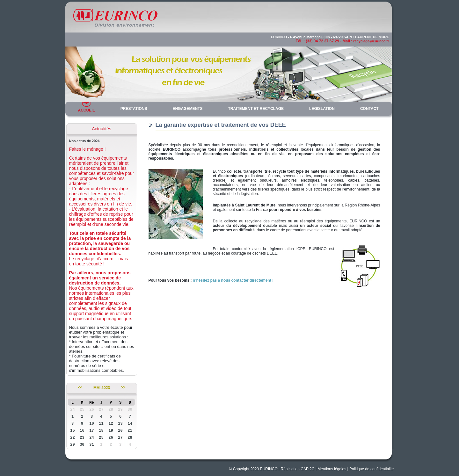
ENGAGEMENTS (187, 109)
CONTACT (369, 109)
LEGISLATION (322, 109)
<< (80, 388)
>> (123, 388)
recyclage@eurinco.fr (371, 41)
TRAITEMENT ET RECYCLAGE (256, 109)
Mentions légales (332, 469)
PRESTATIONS (134, 109)
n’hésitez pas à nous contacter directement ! (233, 280)
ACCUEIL (87, 110)
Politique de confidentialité (372, 469)
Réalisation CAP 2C (298, 469)
